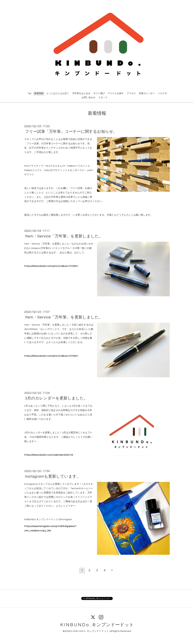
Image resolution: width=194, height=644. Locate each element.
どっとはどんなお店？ (58, 93)
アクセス (131, 93)
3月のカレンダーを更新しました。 (56, 398)
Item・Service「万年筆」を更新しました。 (64, 236)
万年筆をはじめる (81, 93)
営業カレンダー (147, 93)
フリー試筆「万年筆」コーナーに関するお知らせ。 (71, 132)
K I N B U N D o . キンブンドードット (97, 625)
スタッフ (103, 98)
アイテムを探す (116, 93)
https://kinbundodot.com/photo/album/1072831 (51, 266)
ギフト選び (99, 93)
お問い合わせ (89, 98)
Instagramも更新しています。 (53, 476)
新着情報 (39, 93)
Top (29, 93)
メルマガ (162, 93)
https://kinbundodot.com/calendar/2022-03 (49, 455)
